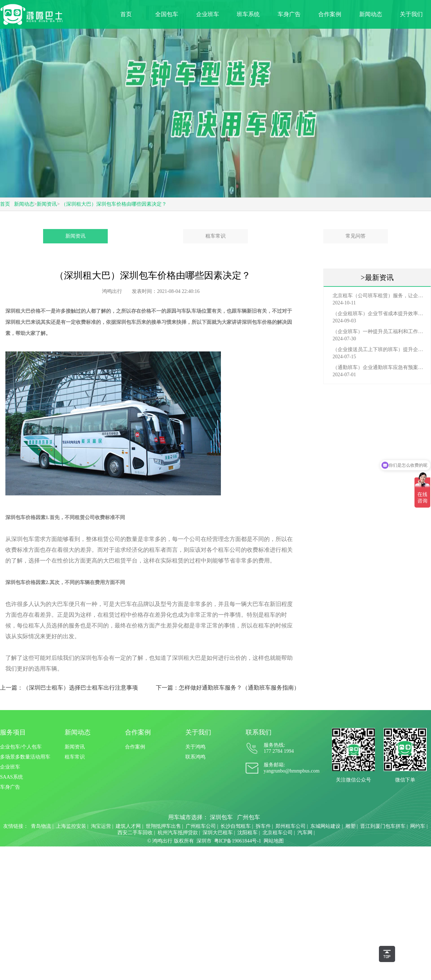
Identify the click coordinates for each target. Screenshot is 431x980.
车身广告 (289, 14)
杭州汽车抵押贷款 (178, 833)
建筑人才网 (128, 826)
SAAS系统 (11, 777)
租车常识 (215, 236)
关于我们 (411, 14)
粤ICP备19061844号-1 (238, 841)
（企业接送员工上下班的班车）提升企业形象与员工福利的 (379, 349)
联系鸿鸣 (195, 757)
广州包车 (249, 817)
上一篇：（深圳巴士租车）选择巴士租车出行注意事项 (69, 688)
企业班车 (208, 14)
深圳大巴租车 (218, 833)
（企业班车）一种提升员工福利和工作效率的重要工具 (379, 332)
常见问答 (356, 236)
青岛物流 (41, 826)
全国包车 (167, 14)
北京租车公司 (278, 833)
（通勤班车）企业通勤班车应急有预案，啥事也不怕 (379, 367)
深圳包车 (221, 817)
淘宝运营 (101, 826)
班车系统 (248, 14)
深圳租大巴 (18, 322)
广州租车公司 (201, 826)
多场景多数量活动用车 (25, 757)
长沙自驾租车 (236, 826)
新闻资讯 (47, 204)
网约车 (418, 826)
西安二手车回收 (135, 833)
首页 (126, 14)
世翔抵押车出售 (163, 826)
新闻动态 (371, 14)
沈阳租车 (247, 833)
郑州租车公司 (291, 826)
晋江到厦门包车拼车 (383, 826)
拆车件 (263, 826)
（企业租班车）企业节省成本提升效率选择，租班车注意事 (379, 314)
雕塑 (351, 826)
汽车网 (305, 833)
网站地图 (274, 841)
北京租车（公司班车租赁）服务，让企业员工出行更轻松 (379, 296)
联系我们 (259, 732)
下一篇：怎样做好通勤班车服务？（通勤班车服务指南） (228, 688)
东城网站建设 (325, 826)
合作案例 (330, 14)
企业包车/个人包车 (21, 747)
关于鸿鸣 (195, 747)
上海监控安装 (71, 826)
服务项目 (13, 732)
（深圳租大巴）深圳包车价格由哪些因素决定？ (114, 204)
